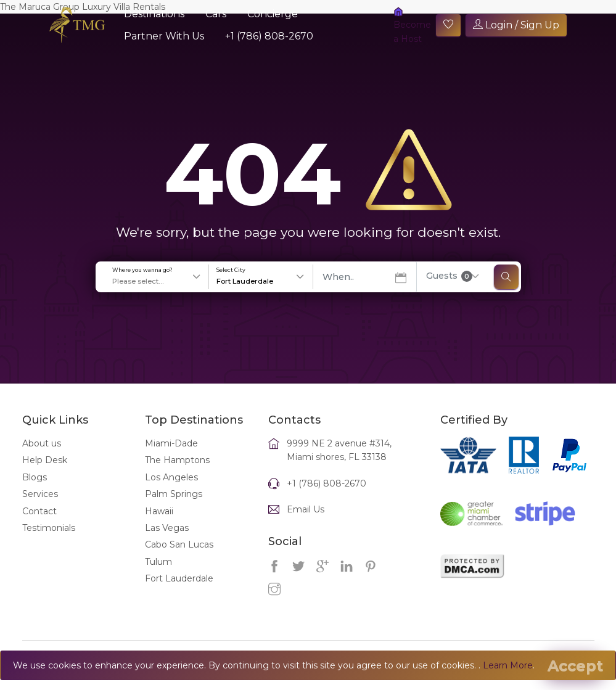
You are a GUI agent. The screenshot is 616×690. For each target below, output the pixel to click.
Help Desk (45, 460)
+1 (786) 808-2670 (269, 36)
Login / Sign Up (516, 25)
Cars (216, 14)
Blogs (35, 477)
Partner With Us (164, 36)
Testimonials (49, 528)
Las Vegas (167, 528)
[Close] (575, 666)
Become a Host (412, 25)
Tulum (158, 562)
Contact (39, 511)
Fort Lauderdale (179, 578)
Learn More (508, 665)
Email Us (306, 509)
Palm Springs (174, 494)
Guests (449, 276)
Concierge (273, 14)
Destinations (154, 14)
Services (40, 494)
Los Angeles (171, 477)
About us (42, 443)
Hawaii (159, 511)
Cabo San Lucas (179, 544)
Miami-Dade (171, 443)
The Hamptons (177, 460)
